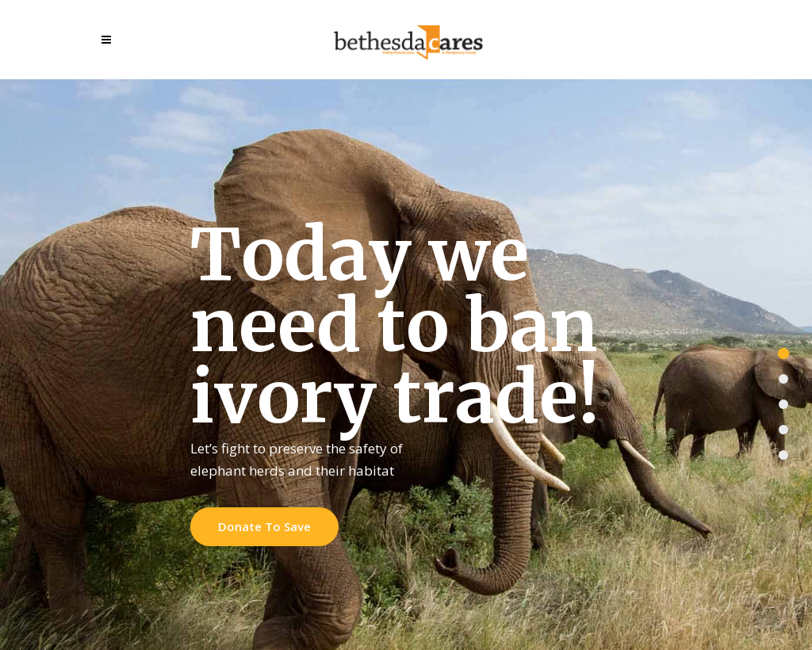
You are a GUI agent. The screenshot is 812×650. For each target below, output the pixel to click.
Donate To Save (264, 526)
